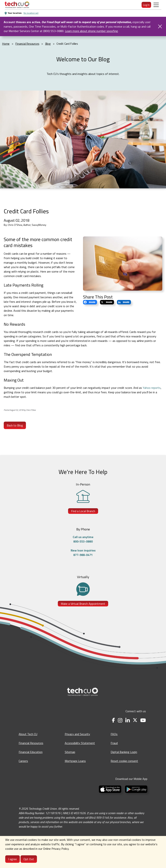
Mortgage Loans (75, 761)
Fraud (114, 743)
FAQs (114, 734)
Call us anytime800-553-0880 (83, 539)
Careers (23, 761)
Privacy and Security (77, 734)
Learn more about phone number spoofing (91, 31)
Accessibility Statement (80, 743)
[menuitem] (17, 5)
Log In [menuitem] (146, 5)
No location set (31, 13)
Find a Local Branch (83, 511)
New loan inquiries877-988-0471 (83, 553)
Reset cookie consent (124, 761)
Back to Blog (15, 425)
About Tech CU (28, 734)
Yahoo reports (152, 388)
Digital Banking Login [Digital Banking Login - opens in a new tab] (124, 752)
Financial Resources (31, 743)
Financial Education (31, 752)
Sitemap (70, 752)
